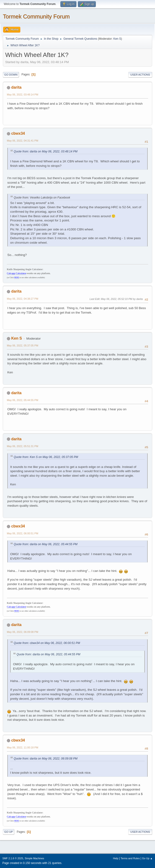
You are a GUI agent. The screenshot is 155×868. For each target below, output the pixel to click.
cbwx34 (18, 133)
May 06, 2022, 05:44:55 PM (22, 400)
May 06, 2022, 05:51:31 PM (22, 446)
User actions (140, 75)
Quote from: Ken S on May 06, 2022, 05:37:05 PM (46, 457)
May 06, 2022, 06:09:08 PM (22, 632)
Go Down (11, 75)
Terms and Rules (130, 858)
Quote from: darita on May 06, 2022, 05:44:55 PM (46, 544)
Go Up (9, 832)
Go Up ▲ (147, 858)
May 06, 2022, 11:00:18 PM (22, 747)
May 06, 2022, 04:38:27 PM (22, 299)
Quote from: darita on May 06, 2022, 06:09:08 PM (46, 759)
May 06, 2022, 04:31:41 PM (22, 141)
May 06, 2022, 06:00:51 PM (22, 533)
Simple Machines (34, 858)
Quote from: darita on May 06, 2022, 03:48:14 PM (46, 151)
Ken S (117, 39)
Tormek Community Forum (36, 16)
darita (16, 87)
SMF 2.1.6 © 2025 (13, 858)
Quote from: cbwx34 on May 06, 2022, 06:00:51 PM (47, 643)
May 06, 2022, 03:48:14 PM (22, 95)
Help (116, 858)
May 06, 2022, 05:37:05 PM (22, 345)
